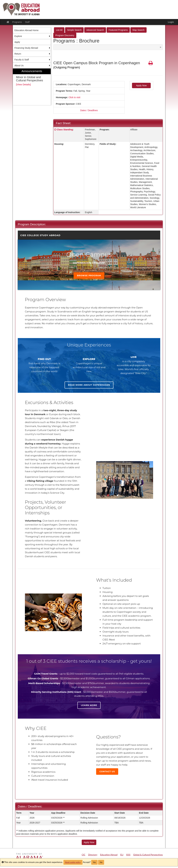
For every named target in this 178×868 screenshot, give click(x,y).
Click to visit (74, 97)
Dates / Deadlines (89, 110)
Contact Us (107, 771)
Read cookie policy (73, 862)
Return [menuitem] (18, 54)
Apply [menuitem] (17, 42)
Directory (93, 855)
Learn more (89, 705)
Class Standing (65, 130)
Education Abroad (109, 855)
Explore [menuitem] (18, 36)
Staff (27, 22)
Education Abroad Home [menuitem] (26, 30)
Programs (17, 22)
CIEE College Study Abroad (40, 235)
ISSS (128, 855)
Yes (94, 862)
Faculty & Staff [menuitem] (22, 60)
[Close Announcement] (160, 47)
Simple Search (74, 30)
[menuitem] (32, 87)
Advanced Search (95, 30)
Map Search (138, 30)
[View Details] (23, 84)
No (101, 862)
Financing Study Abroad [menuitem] (26, 48)
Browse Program (89, 275)
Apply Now (141, 85)
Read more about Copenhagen (89, 385)
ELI (122, 855)
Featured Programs (118, 30)
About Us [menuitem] (19, 65)
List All (59, 30)
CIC (84, 855)
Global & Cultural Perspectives (148, 855)
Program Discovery (65, 35)
